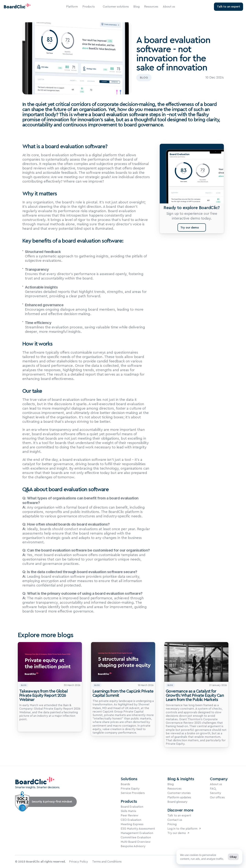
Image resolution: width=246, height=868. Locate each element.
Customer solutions (116, 7)
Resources (151, 7)
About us (169, 7)
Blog (136, 7)
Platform (72, 7)
